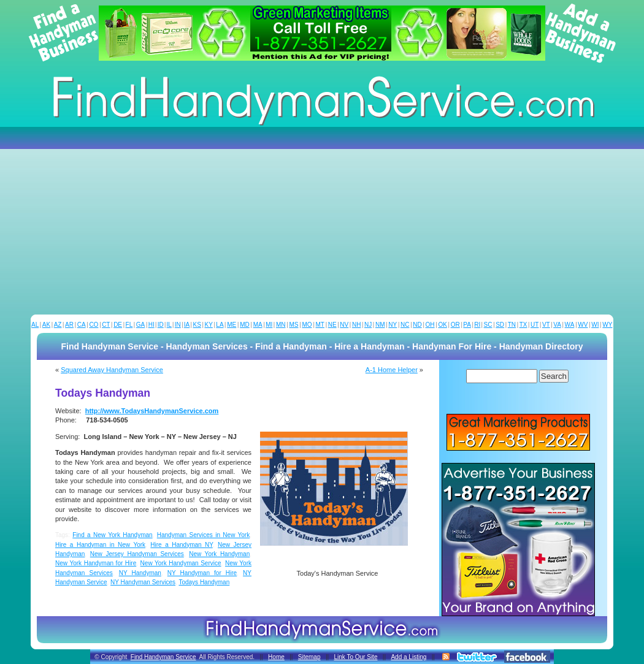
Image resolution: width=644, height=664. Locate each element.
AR (69, 325)
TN (512, 325)
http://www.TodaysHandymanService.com (152, 411)
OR (455, 325)
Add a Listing (408, 657)
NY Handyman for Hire (202, 573)
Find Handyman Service (163, 657)
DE (118, 325)
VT (546, 325)
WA (570, 325)
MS (293, 325)
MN (281, 325)
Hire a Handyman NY (181, 545)
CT (106, 325)
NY (393, 325)
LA (220, 325)
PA (467, 325)
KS (197, 325)
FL (129, 325)
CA (82, 325)
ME (232, 325)
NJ (368, 325)
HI (151, 325)
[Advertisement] (322, 223)
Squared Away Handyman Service (112, 370)
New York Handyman (219, 554)
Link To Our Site (355, 657)
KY (208, 325)
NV (344, 325)
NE (332, 325)
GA (140, 325)
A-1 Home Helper (392, 370)
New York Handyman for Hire (96, 563)
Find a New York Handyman (112, 535)
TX (523, 325)
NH (356, 325)
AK (46, 325)
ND (417, 325)
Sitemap (309, 657)
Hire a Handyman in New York (100, 545)
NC (405, 325)
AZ (58, 325)
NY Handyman (140, 573)
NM (380, 325)
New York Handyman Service (181, 563)
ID (161, 325)
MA (258, 325)
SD (500, 325)
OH (430, 325)
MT (320, 325)
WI (595, 325)
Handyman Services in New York (203, 535)
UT (535, 325)
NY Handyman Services (143, 582)
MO (307, 325)
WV (583, 325)
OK (442, 325)
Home (276, 657)
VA (557, 325)
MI (269, 325)
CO (94, 325)
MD (245, 325)
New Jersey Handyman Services (137, 554)
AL (35, 325)
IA (187, 325)
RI (477, 325)
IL (169, 325)
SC (488, 325)
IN (178, 325)
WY (607, 325)
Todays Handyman (204, 582)
